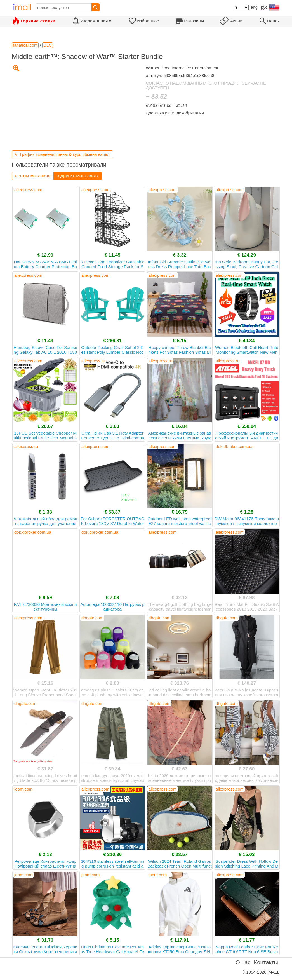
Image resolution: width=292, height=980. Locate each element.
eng (254, 7)
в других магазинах (78, 176)
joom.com (23, 789)
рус (264, 7)
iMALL (273, 972)
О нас (243, 962)
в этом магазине (33, 176)
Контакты (266, 962)
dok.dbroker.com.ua (234, 446)
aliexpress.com (28, 190)
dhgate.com (92, 618)
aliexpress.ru (93, 361)
